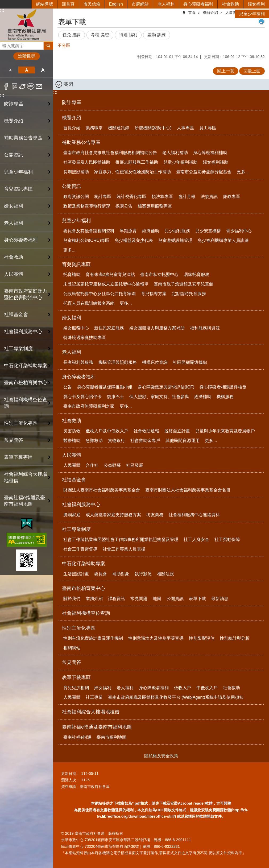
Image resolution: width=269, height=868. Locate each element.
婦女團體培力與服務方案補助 (157, 328)
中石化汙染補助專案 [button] (26, 366)
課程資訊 (117, 599)
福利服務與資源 (205, 328)
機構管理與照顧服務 (118, 362)
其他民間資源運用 (183, 441)
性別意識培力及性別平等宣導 (156, 638)
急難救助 (94, 441)
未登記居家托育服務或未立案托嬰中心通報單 (106, 284)
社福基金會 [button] (16, 315)
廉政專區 (231, 197)
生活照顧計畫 (76, 574)
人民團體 (72, 455)
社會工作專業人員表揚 (124, 549)
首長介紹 (72, 128)
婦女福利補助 (216, 162)
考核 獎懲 (100, 35)
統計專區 (103, 197)
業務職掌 (94, 128)
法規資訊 (209, 197)
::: (2, 95)
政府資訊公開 (76, 197)
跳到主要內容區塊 (3, 3)
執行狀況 (143, 574)
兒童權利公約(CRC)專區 (86, 240)
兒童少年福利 (252, 14)
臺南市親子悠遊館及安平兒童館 (184, 284)
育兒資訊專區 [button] (18, 189)
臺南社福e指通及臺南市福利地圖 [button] (24, 501)
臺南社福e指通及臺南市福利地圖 (97, 727)
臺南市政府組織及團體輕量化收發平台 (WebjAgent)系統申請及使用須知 (176, 697)
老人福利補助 (175, 153)
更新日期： (71, 774)
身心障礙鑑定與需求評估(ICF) (166, 387)
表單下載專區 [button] (18, 457)
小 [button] (10, 70)
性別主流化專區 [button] (21, 423)
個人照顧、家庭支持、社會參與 (159, 397)
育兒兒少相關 (76, 688)
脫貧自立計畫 (177, 431)
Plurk (15, 86)
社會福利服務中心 (81, 505)
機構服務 (225, 397)
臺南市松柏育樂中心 (84, 588)
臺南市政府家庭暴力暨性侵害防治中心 (26, 294)
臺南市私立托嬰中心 (159, 274)
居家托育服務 (197, 274)
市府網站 (140, 4)
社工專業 (94, 697)
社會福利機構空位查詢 (26, 403)
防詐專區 (14, 104)
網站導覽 (44, 4)
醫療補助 (72, 441)
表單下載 (197, 599)
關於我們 (72, 599)
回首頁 (68, 4)
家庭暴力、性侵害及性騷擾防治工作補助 (133, 172)
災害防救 (72, 431)
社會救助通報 (146, 431)
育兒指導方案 (154, 294)
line (31, 86)
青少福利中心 (239, 231)
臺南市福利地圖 (111, 737)
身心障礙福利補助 (210, 153)
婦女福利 (256, 4)
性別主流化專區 (79, 628)
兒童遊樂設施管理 (175, 240)
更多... (243, 172)
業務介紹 (94, 599)
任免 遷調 (72, 35)
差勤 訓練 (156, 35)
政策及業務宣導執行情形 (87, 206)
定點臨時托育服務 (189, 294)
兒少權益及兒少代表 (134, 240)
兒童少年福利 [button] (18, 172)
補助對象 (121, 574)
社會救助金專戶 (145, 441)
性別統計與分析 (235, 638)
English (116, 4)
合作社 (92, 465)
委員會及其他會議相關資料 (89, 231)
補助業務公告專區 (81, 142)
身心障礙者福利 (198, 4)
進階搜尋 (27, 56)
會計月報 (187, 197)
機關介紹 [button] (14, 121)
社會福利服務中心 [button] (23, 332)
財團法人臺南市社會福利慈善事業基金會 (102, 490)
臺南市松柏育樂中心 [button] (26, 383)
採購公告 (124, 206)
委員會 (101, 574)
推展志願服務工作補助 (137, 162)
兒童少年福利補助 (180, 162)
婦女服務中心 (76, 328)
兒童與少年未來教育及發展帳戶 (225, 431)
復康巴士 (115, 397)
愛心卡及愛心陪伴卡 (82, 397)
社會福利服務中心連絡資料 (194, 515)
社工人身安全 (196, 540)
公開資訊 (72, 186)
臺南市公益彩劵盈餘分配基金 (204, 172)
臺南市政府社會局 (27, 25)
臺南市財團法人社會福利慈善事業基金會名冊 (188, 490)
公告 (68, 387)
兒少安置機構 (208, 231)
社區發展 (135, 465)
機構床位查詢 (155, 362)
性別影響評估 (202, 638)
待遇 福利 (128, 35)
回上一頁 (226, 71)
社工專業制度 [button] (18, 349)
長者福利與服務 (78, 362)
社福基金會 (74, 480)
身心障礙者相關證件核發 (223, 387)
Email (39, 86)
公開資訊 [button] (14, 155)
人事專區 (185, 128)
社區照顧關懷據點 (190, 362)
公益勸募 (112, 465)
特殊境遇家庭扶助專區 (85, 338)
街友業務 (155, 515)
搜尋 (4, 44)
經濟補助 (151, 231)
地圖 (157, 599)
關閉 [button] (68, 84)
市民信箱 (92, 4)
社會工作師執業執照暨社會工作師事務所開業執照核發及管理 (121, 540)
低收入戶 (183, 688)
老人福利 (166, 4)
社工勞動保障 (227, 540)
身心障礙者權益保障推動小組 (105, 387)
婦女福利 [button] (14, 206)
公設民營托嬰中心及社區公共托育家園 (100, 294)
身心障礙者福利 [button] (21, 240)
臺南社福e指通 (77, 737)
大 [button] (43, 70)
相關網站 (72, 648)
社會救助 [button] (14, 257)
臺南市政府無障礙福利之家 (89, 406)
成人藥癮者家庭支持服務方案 (113, 515)
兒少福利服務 (177, 231)
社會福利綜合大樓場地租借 (26, 477)
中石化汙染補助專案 (84, 564)
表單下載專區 (76, 677)
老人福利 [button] (14, 223)
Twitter (22, 86)
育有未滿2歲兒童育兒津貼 (110, 274)
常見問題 (139, 599)
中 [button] (26, 70)
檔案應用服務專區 (155, 206)
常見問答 (14, 440)
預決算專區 (162, 197)
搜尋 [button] (48, 46)
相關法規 (165, 574)
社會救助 (230, 4)
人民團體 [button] (14, 274)
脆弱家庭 (72, 515)
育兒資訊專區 (76, 264)
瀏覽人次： (71, 780)
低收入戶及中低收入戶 (107, 431)
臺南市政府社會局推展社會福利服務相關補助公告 (110, 153)
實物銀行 (117, 441)
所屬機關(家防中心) (153, 128)
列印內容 (261, 21)
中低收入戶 (207, 688)
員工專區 (208, 128)
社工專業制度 (76, 529)
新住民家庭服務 (109, 328)
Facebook (6, 86)
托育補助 (72, 274)
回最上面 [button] (252, 71)
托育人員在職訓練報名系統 (89, 303)
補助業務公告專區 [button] (23, 138)
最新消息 (220, 599)
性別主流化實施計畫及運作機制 (93, 638)
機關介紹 (72, 118)
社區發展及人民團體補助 (87, 162)
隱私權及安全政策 (161, 756)
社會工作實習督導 (80, 549)
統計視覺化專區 (131, 197)
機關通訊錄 (119, 128)
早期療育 (128, 231)
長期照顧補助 (76, 172)
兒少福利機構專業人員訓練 (223, 240)
